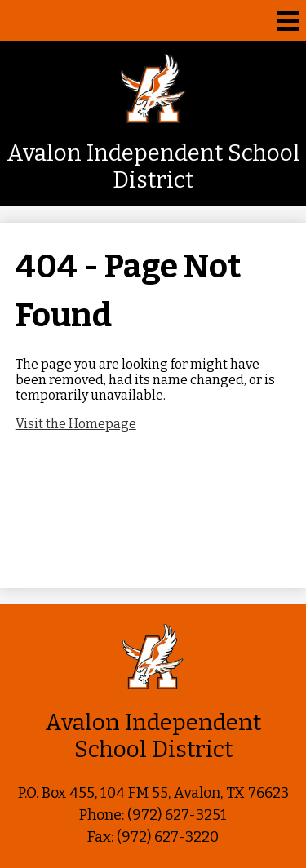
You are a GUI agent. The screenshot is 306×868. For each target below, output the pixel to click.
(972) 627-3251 (177, 815)
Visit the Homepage (76, 424)
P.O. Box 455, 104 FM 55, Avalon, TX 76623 (153, 793)
